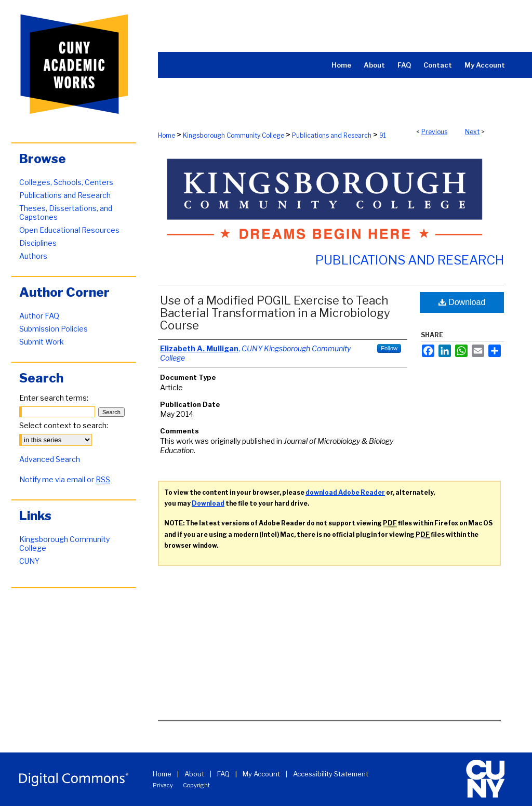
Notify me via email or (65, 479)
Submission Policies (54, 329)
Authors (33, 256)
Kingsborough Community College (234, 135)
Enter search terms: (54, 398)
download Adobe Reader (345, 492)
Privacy (163, 785)
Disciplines (38, 243)
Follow (389, 348)
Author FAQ (39, 316)
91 (383, 135)
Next (472, 132)
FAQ (223, 774)
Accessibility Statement (331, 774)
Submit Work (42, 342)
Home (167, 135)
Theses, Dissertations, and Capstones (66, 213)
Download (462, 302)
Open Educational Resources (69, 230)
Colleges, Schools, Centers (66, 182)
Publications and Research (332, 135)
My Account (261, 774)
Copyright (196, 785)
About (194, 774)
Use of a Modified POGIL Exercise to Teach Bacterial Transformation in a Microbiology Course (275, 313)
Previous (434, 132)
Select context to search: (64, 425)
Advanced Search (50, 459)
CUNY (29, 561)
